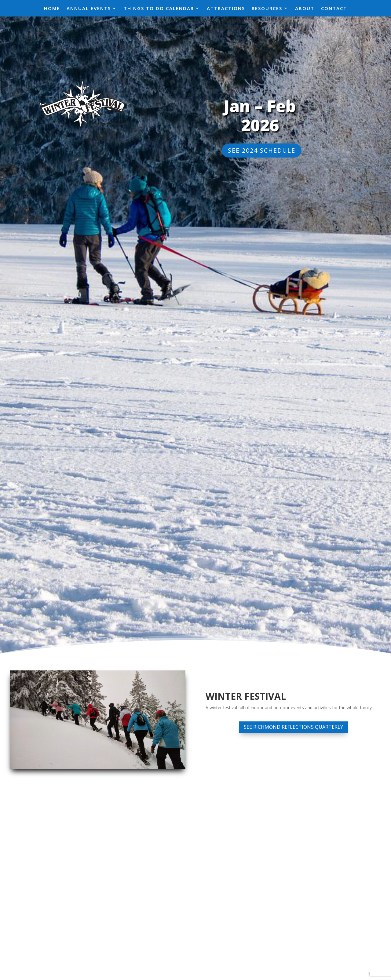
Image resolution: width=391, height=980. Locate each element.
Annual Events (89, 9)
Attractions (226, 9)
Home (52, 9)
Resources (267, 9)
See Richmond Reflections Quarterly (293, 727)
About (305, 9)
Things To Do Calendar (159, 9)
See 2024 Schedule (262, 150)
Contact (334, 9)
